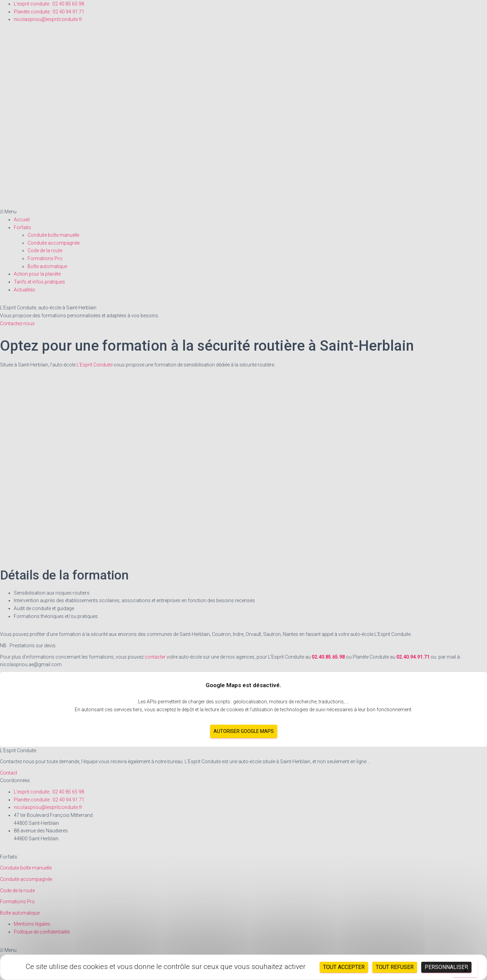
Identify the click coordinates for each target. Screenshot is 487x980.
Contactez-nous (17, 323)
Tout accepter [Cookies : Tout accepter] (344, 967)
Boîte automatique (47, 266)
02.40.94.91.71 (413, 657)
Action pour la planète (37, 274)
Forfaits (22, 227)
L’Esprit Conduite (95, 365)
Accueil (22, 220)
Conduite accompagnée (54, 243)
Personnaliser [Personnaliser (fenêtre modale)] (446, 967)
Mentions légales (32, 924)
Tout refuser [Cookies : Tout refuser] (395, 967)
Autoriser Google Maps (244, 731)
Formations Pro (45, 258)
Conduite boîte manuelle (53, 235)
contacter (155, 657)
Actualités (24, 290)
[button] (243, 212)
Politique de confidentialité (42, 932)
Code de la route (45, 251)
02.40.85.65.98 (329, 657)
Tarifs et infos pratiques (39, 282)
